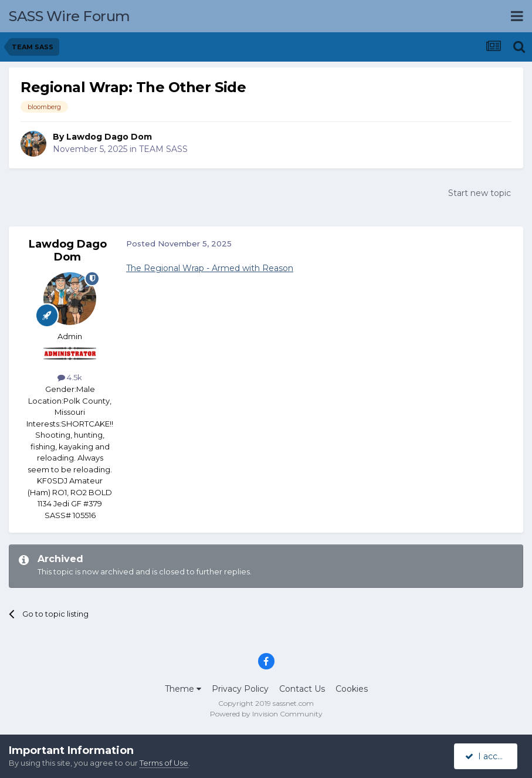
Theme (183, 689)
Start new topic (480, 193)
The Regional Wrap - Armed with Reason (210, 268)
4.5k (70, 377)
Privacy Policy (240, 689)
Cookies (352, 689)
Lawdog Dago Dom (109, 137)
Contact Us (302, 689)
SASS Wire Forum (70, 16)
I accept (488, 756)
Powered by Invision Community (266, 714)
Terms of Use (164, 763)
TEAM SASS (163, 149)
